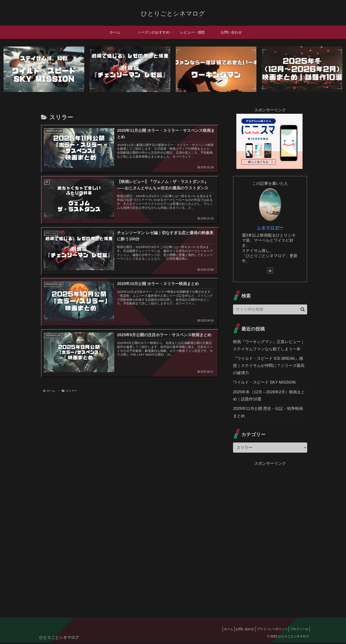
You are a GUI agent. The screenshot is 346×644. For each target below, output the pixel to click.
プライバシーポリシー (269, 630)
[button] (303, 311)
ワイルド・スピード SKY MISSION (264, 383)
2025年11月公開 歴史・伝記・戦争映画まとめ (268, 413)
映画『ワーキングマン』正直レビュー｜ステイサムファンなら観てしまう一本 (269, 346)
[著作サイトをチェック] (270, 272)
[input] (270, 311)
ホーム (221, 630)
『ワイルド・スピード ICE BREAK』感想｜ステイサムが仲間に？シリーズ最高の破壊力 (269, 367)
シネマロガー (270, 229)
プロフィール (298, 630)
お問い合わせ (239, 630)
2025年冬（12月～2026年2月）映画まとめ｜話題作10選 (269, 397)
